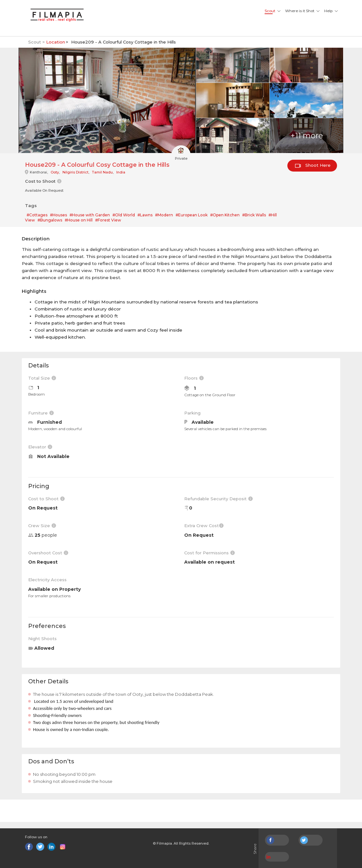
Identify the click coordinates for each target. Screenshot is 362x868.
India (121, 172)
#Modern (164, 215)
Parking (192, 413)
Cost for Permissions (210, 553)
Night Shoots (42, 639)
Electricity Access (47, 580)
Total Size (42, 378)
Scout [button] (270, 11)
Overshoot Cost (48, 553)
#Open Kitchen (225, 215)
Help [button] (328, 11)
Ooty (55, 172)
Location (56, 42)
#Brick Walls (254, 215)
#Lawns (145, 215)
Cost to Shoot (46, 499)
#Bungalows (50, 220)
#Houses (58, 215)
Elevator (40, 447)
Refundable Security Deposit (218, 499)
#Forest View (108, 220)
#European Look (192, 215)
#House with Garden (90, 215)
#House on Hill (79, 220)
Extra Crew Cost (204, 526)
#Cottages (37, 215)
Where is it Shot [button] (300, 11)
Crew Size (42, 526)
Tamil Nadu (102, 172)
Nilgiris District (75, 172)
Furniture (41, 413)
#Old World (124, 215)
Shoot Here (313, 165)
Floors (194, 378)
